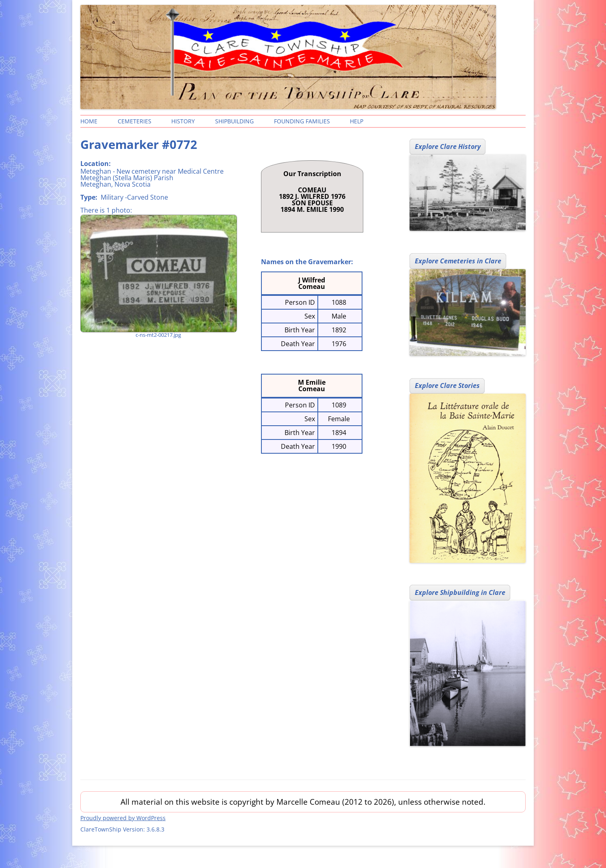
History (183, 121)
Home (89, 121)
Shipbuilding (234, 121)
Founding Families (302, 121)
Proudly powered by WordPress (123, 818)
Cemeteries (135, 121)
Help (357, 121)
